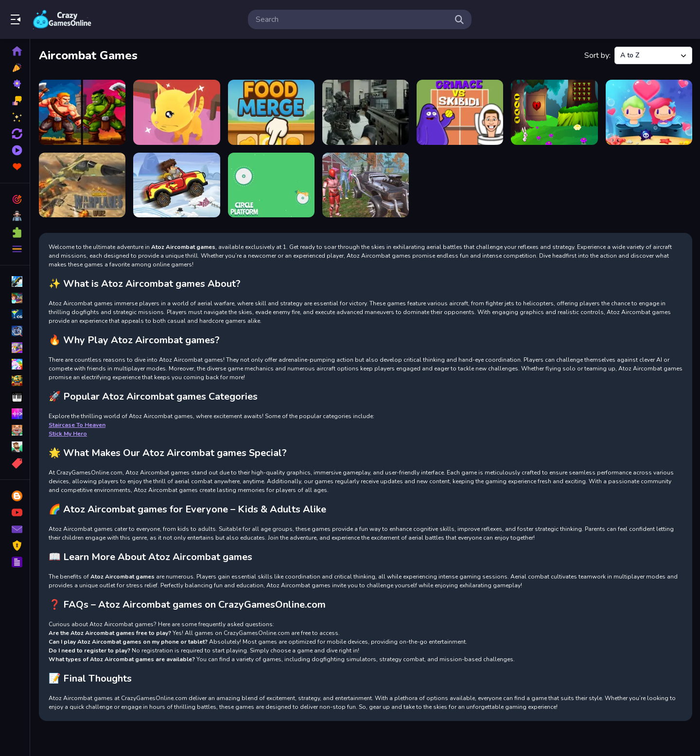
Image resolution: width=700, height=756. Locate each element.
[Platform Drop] (271, 185)
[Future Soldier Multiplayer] (366, 112)
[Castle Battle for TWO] (82, 112)
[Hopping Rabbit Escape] (554, 112)
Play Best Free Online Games (62, 19)
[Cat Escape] (176, 112)
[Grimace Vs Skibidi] (460, 112)
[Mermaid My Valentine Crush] (649, 112)
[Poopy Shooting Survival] (366, 185)
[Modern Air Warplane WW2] (82, 185)
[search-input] (352, 19)
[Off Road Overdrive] (176, 185)
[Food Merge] (271, 112)
